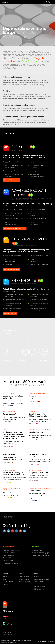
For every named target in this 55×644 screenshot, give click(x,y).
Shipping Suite (33, 412)
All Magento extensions (10, 563)
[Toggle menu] (53, 2)
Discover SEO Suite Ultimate (11, 180)
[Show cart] (49, 2)
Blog (4, 579)
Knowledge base (40, 586)
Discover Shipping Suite (10, 314)
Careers (5, 584)
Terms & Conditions (31, 637)
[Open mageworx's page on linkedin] (17, 531)
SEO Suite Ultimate (8, 394)
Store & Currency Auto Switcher (39, 430)
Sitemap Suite (7, 452)
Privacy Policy (22, 637)
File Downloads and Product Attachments (12, 489)
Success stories (8, 582)
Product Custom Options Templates (40, 488)
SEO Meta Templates (35, 470)
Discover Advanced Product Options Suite (15, 228)
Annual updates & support (40, 583)
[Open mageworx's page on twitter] (8, 531)
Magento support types (42, 579)
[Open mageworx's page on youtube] (21, 531)
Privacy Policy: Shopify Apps (41, 553)
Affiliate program (24, 579)
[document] (27, 641)
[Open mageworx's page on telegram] (25, 531)
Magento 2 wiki (39, 589)
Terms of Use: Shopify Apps (40, 555)
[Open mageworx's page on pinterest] (13, 531)
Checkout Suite (8, 561)
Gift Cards (32, 452)
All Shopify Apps (37, 550)
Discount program (24, 582)
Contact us (38, 577)
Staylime (10, 637)
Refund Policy (41, 637)
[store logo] (5, 2)
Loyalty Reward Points (10, 412)
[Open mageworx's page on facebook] (4, 531)
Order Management (9, 470)
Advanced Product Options (38, 394)
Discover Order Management (11, 270)
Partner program (24, 577)
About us (6, 577)
